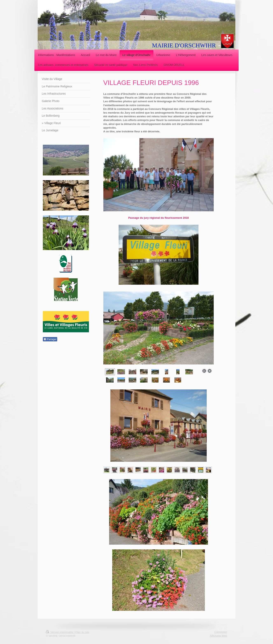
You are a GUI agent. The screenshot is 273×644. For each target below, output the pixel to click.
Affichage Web (218, 636)
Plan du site (82, 632)
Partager (50, 339)
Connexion (221, 632)
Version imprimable (60, 632)
